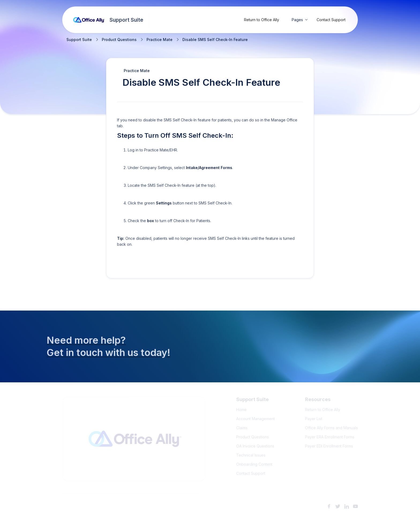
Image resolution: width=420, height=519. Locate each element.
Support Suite (79, 40)
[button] (300, 20)
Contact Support (331, 20)
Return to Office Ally (262, 20)
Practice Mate (160, 40)
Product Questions (119, 40)
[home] (108, 20)
